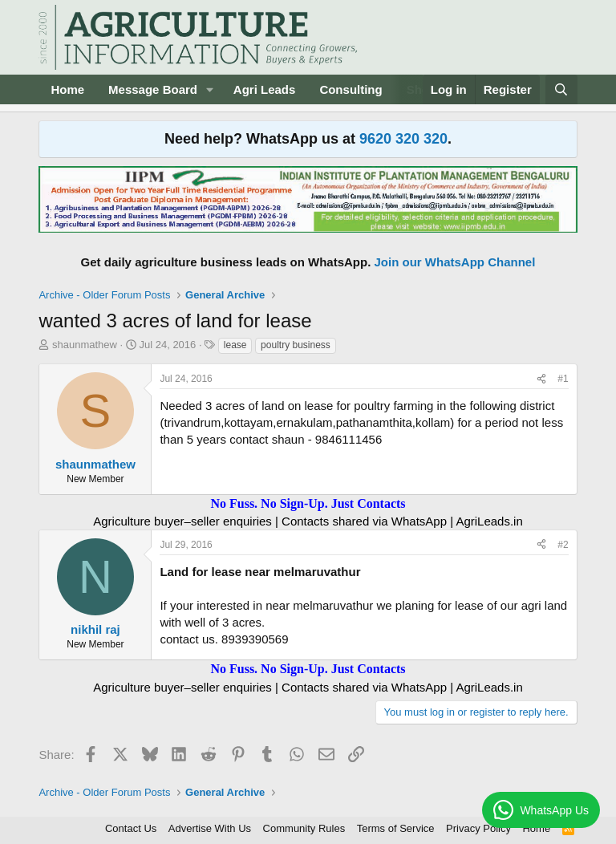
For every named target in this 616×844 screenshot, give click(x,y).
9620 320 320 (403, 139)
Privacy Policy (478, 828)
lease (235, 345)
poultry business (296, 345)
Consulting (351, 89)
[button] (210, 89)
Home (67, 89)
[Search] (561, 89)
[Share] (541, 379)
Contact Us (131, 828)
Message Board (153, 89)
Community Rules (304, 828)
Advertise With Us (210, 828)
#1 (563, 379)
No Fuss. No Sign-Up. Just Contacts (308, 503)
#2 (563, 545)
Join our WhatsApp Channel (455, 262)
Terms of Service (396, 828)
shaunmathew (85, 345)
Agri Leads (265, 89)
